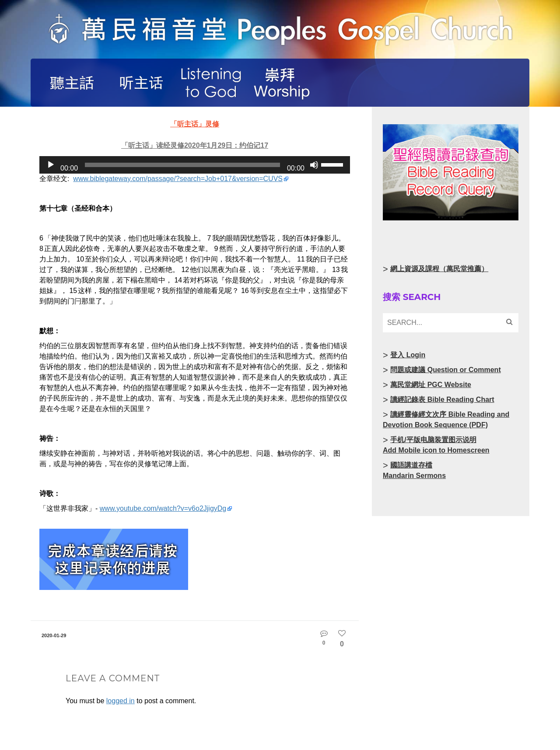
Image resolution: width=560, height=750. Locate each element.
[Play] (51, 165)
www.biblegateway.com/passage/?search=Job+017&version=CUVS (178, 179)
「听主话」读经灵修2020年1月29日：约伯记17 (195, 145)
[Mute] (314, 165)
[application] (195, 165)
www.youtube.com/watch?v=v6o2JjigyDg (163, 508)
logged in (121, 701)
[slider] (182, 165)
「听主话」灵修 (195, 124)
